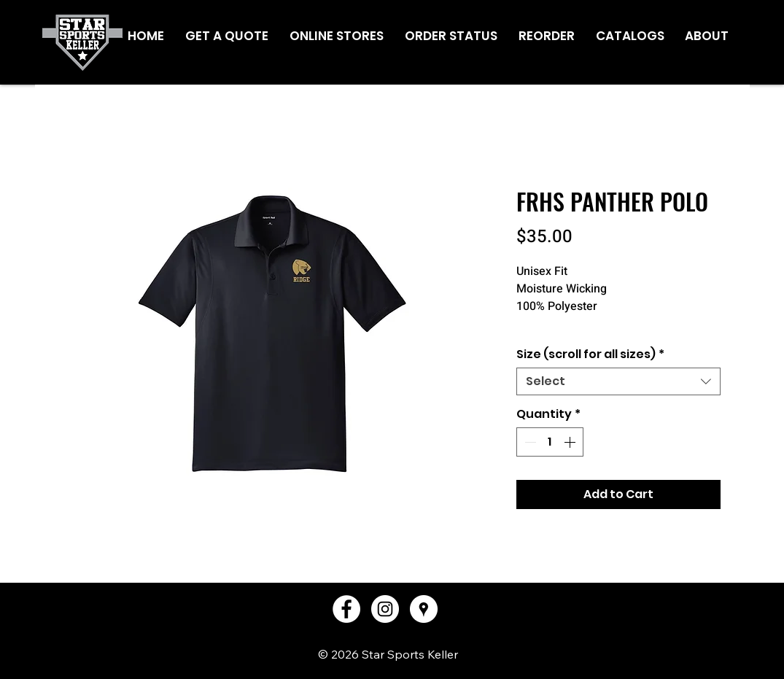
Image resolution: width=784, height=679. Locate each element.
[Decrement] (529, 442)
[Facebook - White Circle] (346, 609)
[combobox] (618, 381)
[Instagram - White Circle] (385, 609)
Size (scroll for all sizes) (590, 354)
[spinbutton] (550, 442)
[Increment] (571, 442)
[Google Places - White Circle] (424, 609)
